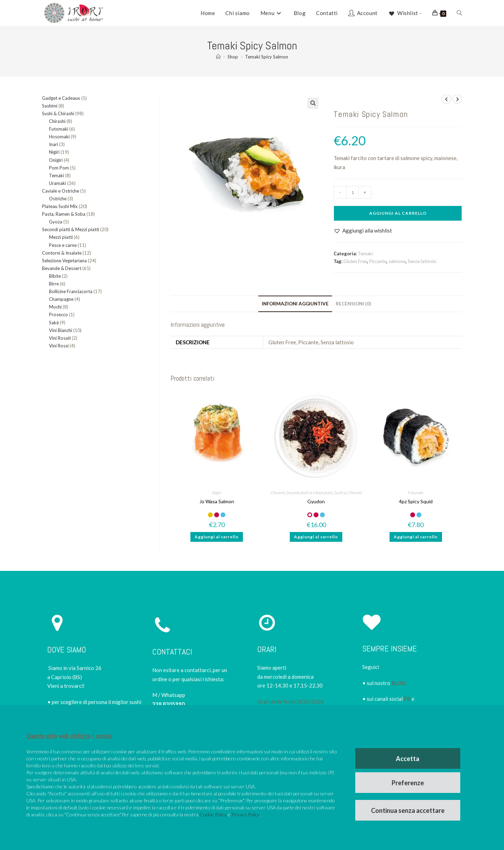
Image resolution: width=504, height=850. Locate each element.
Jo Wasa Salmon (217, 501)
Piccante (378, 261)
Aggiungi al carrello (398, 213)
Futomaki (416, 493)
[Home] (218, 57)
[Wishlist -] (405, 13)
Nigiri (217, 493)
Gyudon (316, 501)
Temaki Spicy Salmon (267, 57)
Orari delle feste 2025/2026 (290, 702)
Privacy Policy (247, 813)
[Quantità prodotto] (352, 192)
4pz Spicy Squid (416, 501)
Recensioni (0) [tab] (353, 304)
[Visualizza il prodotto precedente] (446, 99)
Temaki (365, 254)
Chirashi (278, 493)
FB (407, 699)
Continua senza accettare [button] (408, 810)
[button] (313, 103)
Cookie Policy (214, 813)
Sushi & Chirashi (348, 493)
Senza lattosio (422, 261)
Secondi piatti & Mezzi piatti (310, 493)
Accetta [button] (408, 758)
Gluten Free (355, 261)
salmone (397, 261)
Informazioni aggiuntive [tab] (295, 304)
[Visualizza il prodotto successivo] (457, 99)
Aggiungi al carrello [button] (217, 537)
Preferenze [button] (408, 782)
